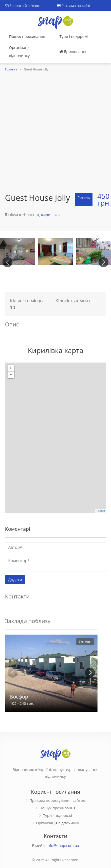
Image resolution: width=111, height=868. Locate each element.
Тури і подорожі (74, 36)
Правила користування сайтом (58, 800)
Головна (11, 69)
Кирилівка (50, 215)
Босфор (19, 697)
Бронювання (73, 51)
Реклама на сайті (73, 6)
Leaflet (101, 511)
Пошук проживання (27, 36)
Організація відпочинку (20, 51)
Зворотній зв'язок (22, 6)
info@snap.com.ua (63, 845)
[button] (103, 262)
